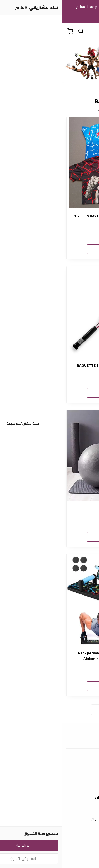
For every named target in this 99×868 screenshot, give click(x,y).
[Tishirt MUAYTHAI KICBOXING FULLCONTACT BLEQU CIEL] (49, 162)
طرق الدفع (50, 778)
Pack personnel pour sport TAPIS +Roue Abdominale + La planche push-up (49, 656)
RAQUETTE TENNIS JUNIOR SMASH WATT (49, 366)
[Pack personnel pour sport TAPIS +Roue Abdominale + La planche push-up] (49, 599)
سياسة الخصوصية (50, 827)
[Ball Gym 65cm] (49, 456)
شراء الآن (50, 249)
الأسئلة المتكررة (50, 860)
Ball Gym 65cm (50, 509)
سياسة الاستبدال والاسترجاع (50, 819)
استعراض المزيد (50, 709)
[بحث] (18, 31)
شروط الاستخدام (49, 811)
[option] (49, 64)
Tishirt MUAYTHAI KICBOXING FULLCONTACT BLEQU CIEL (49, 219)
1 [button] (52, 85)
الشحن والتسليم (50, 786)
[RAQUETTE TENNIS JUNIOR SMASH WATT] (49, 312)
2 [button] (47, 85)
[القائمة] (91, 31)
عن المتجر (49, 770)
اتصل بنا (50, 852)
